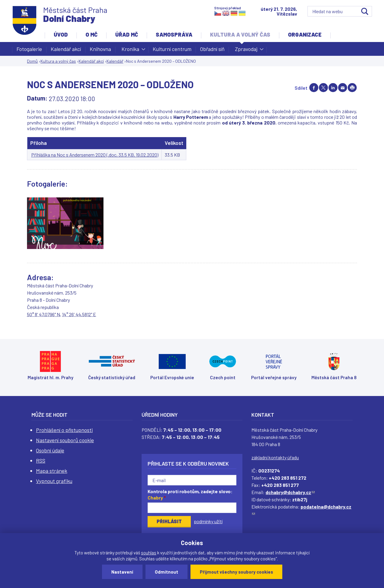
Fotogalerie (29, 49)
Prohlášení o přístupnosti (64, 430)
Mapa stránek (52, 471)
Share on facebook (314, 88)
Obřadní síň (212, 49)
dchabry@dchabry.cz (290, 492)
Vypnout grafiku (54, 481)
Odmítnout (166, 572)
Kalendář (115, 61)
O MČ (91, 34)
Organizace (305, 34)
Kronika (130, 51)
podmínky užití (208, 521)
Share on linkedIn (333, 88)
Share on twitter (323, 88)
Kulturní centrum (172, 49)
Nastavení (122, 572)
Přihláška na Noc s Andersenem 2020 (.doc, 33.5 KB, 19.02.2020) (95, 155)
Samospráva (174, 34)
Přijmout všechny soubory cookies (236, 572)
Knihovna (100, 49)
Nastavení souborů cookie (65, 440)
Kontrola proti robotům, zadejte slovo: (190, 494)
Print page (352, 88)
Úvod (61, 34)
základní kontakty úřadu (275, 457)
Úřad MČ (127, 34)
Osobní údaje (50, 450)
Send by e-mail (343, 88)
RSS (41, 460)
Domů (32, 61)
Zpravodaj (246, 51)
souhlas (149, 553)
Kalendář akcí (66, 49)
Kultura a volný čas (240, 34)
